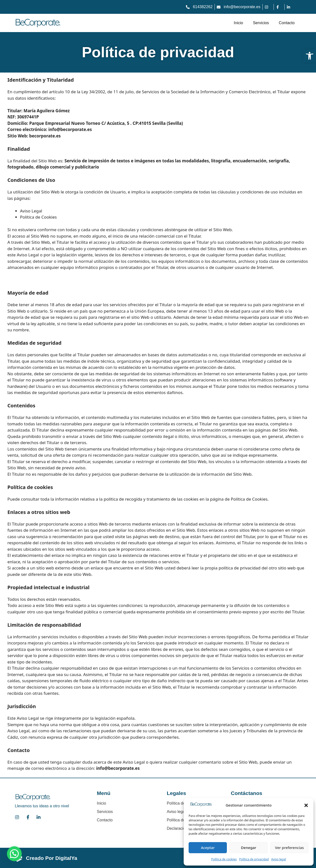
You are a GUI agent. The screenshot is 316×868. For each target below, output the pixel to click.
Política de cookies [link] (224, 859)
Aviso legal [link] (278, 859)
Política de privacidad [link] (254, 859)
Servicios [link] (261, 23)
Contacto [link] (287, 23)
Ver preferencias (289, 848)
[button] (306, 805)
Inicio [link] (238, 23)
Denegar (249, 848)
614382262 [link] (203, 7)
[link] (310, 56)
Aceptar (208, 848)
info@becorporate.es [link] (242, 7)
